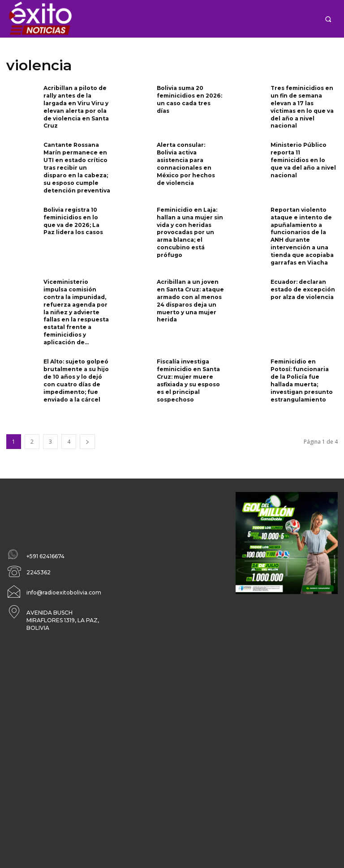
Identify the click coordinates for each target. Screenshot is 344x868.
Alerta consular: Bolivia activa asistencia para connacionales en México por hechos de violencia (186, 164)
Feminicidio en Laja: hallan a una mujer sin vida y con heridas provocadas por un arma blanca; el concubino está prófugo (190, 231)
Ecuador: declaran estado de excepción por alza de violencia (303, 289)
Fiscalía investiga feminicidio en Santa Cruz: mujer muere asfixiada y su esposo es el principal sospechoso (188, 379)
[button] (328, 19)
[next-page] (87, 440)
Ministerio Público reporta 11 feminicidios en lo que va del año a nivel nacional (303, 160)
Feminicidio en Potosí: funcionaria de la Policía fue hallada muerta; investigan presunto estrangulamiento (302, 379)
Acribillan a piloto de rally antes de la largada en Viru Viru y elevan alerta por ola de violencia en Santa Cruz (76, 107)
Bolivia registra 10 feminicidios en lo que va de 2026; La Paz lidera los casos (73, 220)
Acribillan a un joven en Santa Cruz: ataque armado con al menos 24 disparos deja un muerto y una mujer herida (190, 300)
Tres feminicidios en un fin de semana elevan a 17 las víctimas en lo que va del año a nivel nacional (302, 107)
